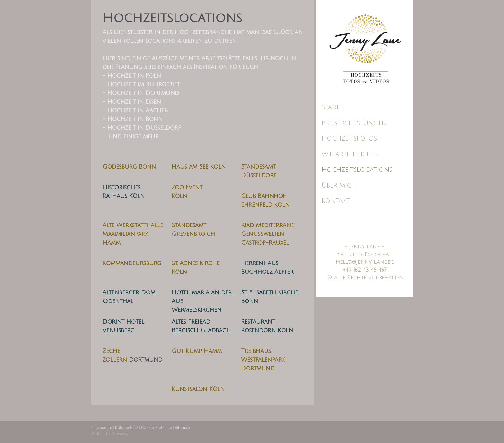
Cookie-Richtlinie (157, 427)
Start (331, 107)
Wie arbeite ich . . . (351, 154)
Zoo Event (187, 187)
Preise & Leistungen (354, 123)
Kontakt (336, 201)
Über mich (339, 186)
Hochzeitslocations (357, 170)
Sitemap (182, 427)
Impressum (102, 427)
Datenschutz (127, 427)
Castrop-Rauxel (265, 243)
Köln (179, 196)
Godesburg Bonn (129, 167)
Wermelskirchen (197, 310)
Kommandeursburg (132, 263)
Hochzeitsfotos (349, 139)
